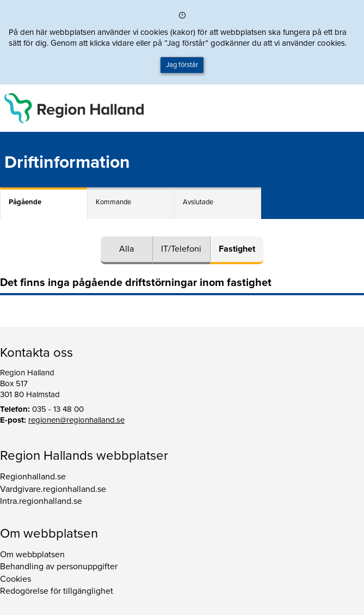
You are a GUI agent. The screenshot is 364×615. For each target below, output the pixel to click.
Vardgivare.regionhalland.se (53, 489)
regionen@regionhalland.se (76, 420)
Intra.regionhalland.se (41, 501)
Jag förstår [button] (182, 65)
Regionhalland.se (33, 477)
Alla (127, 249)
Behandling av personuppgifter (59, 567)
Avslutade (198, 202)
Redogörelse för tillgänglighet (57, 591)
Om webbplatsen (32, 555)
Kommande (113, 202)
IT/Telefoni (181, 249)
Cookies (16, 579)
